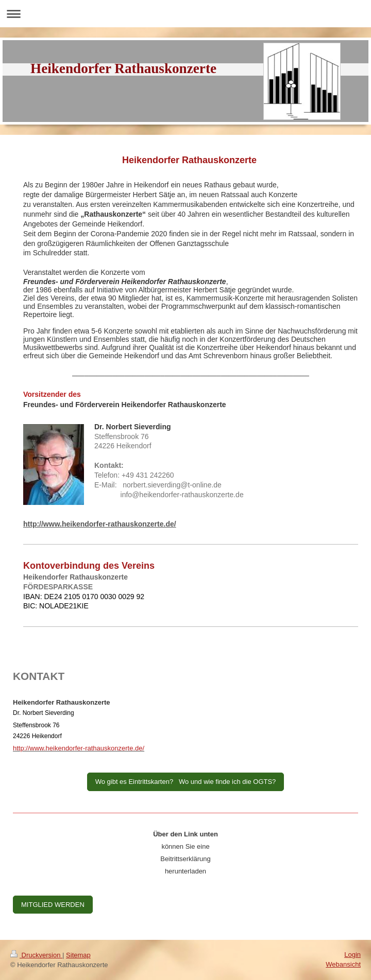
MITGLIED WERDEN (53, 905)
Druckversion (36, 955)
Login (352, 955)
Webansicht (343, 964)
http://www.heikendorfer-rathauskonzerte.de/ (100, 524)
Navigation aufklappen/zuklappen (185, 14)
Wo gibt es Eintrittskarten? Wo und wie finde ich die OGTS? (186, 782)
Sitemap (78, 955)
